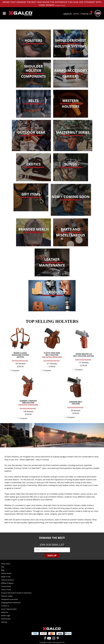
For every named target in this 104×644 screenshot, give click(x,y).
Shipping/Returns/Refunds (11, 603)
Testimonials (6, 619)
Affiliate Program (7, 583)
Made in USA (6, 577)
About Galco (6, 564)
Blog (3, 570)
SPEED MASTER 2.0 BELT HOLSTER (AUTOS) (84, 355)
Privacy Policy (6, 586)
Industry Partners (7, 580)
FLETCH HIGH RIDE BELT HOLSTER (52, 355)
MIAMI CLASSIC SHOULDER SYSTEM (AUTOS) (20, 355)
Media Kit (5, 612)
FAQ (3, 567)
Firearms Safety (7, 596)
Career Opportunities (9, 609)
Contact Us (5, 606)
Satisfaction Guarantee (9, 599)
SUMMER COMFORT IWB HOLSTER (28, 403)
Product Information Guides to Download (16, 593)
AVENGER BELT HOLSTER (76, 403)
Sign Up (52, 555)
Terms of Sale (6, 590)
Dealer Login (6, 616)
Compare (15, 370)
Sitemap (4, 622)
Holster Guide (6, 573)
